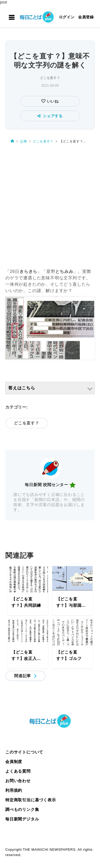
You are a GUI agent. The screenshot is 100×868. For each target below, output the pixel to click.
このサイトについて (24, 752)
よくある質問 (18, 771)
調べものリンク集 (22, 809)
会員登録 (86, 17)
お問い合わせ (18, 781)
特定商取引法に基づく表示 (31, 800)
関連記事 (23, 676)
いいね (52, 101)
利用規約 (14, 790)
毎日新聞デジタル (22, 819)
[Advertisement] (50, 206)
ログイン (67, 17)
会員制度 (14, 762)
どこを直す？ (50, 78)
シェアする (50, 116)
